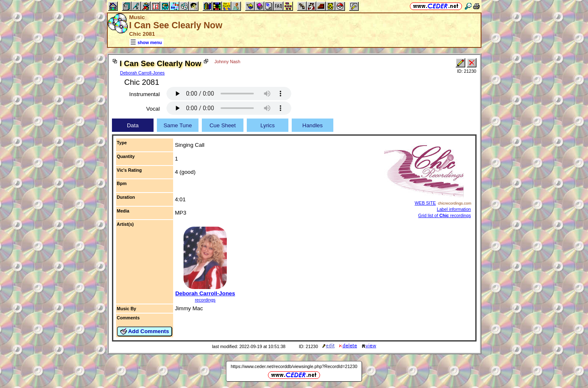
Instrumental (145, 94)
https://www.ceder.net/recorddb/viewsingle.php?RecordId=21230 (294, 366)
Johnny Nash (227, 62)
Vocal (153, 109)
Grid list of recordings (445, 215)
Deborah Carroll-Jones (143, 73)
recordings (205, 300)
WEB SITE (425, 203)
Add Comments (145, 331)
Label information (454, 209)
